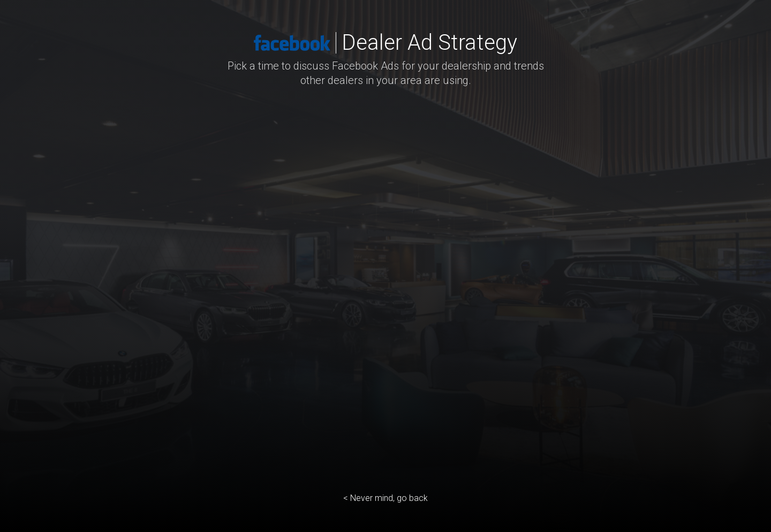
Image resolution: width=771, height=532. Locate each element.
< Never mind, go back (385, 498)
